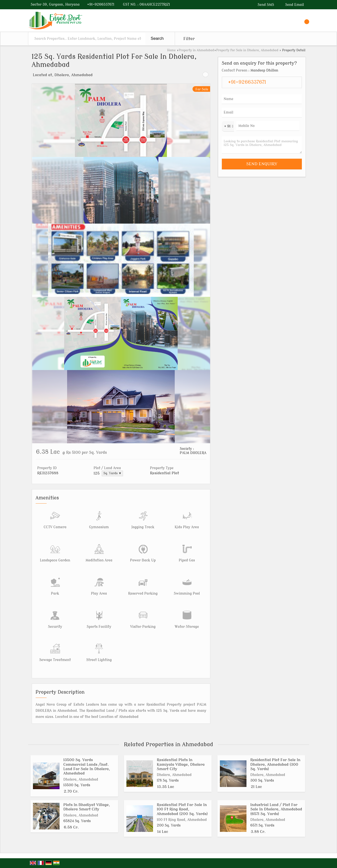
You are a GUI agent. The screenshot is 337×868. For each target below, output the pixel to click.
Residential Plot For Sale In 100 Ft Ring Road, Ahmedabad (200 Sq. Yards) (182, 809)
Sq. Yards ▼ (112, 473)
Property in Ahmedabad (196, 50)
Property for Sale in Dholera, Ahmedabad (247, 50)
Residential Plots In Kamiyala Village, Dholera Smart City (181, 764)
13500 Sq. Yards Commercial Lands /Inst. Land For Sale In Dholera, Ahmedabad (87, 767)
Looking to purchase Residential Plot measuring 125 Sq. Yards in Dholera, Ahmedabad (262, 145)
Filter (189, 39)
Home (171, 50)
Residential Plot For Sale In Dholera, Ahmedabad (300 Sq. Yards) (275, 764)
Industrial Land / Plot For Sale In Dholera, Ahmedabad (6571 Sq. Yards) (276, 809)
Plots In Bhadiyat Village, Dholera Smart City (87, 807)
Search (157, 38)
